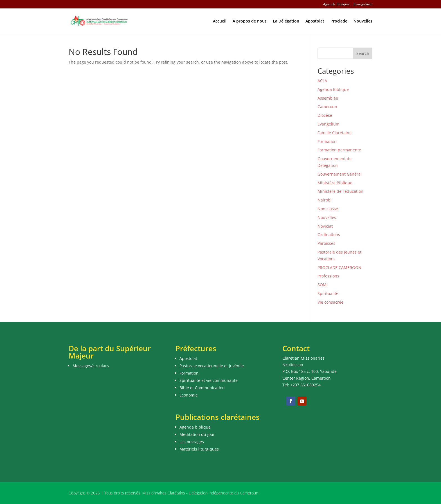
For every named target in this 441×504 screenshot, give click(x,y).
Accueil (220, 21)
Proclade (339, 21)
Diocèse (325, 115)
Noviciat (325, 226)
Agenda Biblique (336, 5)
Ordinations (329, 235)
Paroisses (326, 243)
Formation (327, 141)
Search (363, 53)
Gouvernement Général (340, 174)
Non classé (328, 209)
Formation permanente (339, 150)
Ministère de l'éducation (340, 191)
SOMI (323, 285)
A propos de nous (250, 21)
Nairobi (325, 200)
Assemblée (328, 98)
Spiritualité (328, 293)
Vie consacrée (330, 302)
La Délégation (286, 21)
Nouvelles (363, 21)
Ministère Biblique (335, 183)
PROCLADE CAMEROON (339, 267)
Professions (328, 276)
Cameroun (327, 107)
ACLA (322, 81)
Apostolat (315, 21)
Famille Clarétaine (335, 133)
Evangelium (363, 5)
